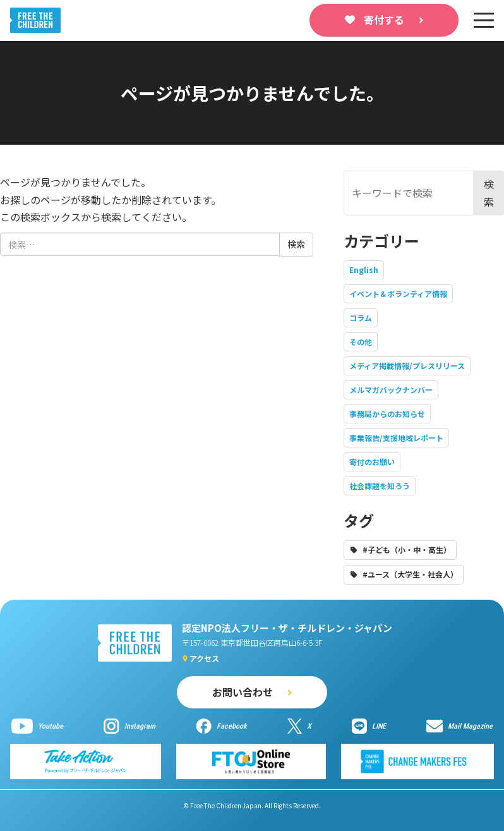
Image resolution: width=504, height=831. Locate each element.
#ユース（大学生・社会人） (410, 574)
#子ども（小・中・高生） (407, 549)
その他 (361, 342)
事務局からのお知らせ (387, 414)
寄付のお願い (372, 462)
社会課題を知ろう (380, 486)
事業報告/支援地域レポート (396, 438)
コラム (361, 318)
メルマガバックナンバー (391, 390)
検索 (489, 192)
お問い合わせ (243, 692)
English (364, 270)
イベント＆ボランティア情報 (398, 294)
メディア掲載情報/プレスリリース (407, 366)
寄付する (384, 20)
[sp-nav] (484, 20)
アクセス (204, 658)
